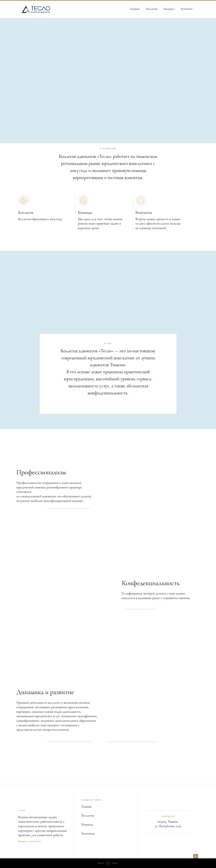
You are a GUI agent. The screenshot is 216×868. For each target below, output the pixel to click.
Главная (135, 9)
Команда (169, 9)
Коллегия (152, 9)
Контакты (187, 9)
